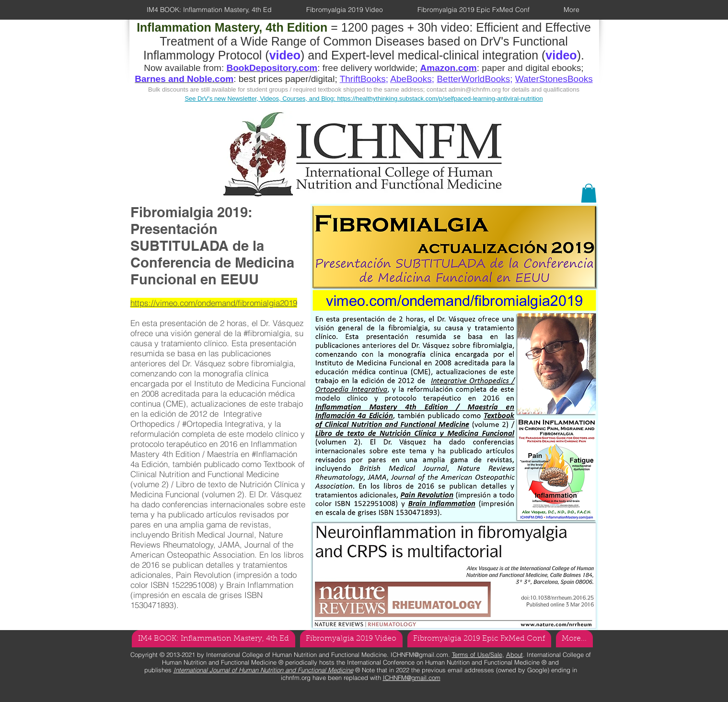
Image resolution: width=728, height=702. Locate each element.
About (514, 655)
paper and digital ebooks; (532, 68)
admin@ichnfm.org (475, 89)
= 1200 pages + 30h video (303, 27)
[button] (589, 193)
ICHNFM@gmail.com (419, 655)
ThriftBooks (363, 79)
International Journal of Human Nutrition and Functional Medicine (263, 670)
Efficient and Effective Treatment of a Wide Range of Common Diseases (375, 34)
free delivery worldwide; (371, 68)
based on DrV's (468, 41)
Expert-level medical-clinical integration (435, 55)
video (561, 55)
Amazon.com (449, 68)
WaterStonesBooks (554, 79)
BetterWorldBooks (473, 79)
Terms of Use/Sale (477, 655)
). (581, 55)
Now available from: (185, 68)
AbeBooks (411, 79)
